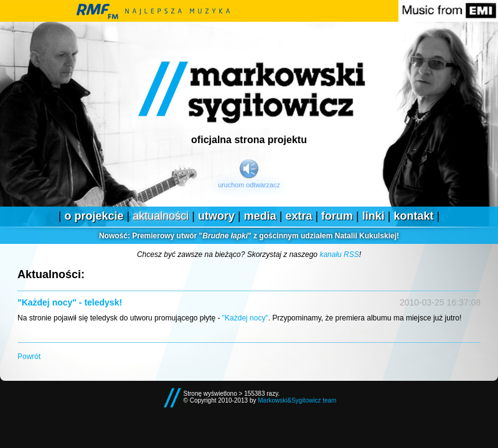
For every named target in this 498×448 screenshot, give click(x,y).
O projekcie (94, 216)
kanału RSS (339, 254)
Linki (374, 216)
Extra (298, 216)
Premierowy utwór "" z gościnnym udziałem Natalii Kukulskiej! (249, 236)
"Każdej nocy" (245, 318)
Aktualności (161, 216)
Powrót (29, 357)
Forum (337, 216)
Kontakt (414, 216)
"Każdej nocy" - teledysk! (70, 302)
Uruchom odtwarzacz (249, 185)
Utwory (216, 216)
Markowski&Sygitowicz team (297, 400)
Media (260, 216)
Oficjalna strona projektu (249, 140)
